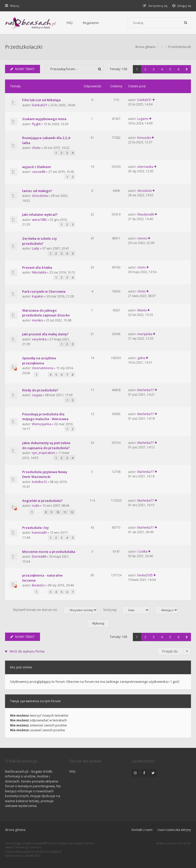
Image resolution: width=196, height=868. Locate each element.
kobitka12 (39, 482)
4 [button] (162, 69)
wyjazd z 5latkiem (36, 167)
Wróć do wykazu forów (27, 651)
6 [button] (179, 69)
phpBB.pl (56, 851)
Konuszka (144, 138)
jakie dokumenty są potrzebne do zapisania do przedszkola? (46, 445)
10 (58, 512)
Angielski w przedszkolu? (42, 501)
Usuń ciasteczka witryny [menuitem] (174, 830)
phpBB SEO (32, 856)
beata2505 (145, 575)
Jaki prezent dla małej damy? (45, 334)
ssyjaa (37, 395)
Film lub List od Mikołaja (41, 100)
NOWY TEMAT (23, 69)
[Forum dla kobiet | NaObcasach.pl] (31, 23)
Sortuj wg (126, 610)
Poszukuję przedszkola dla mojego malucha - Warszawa (45, 417)
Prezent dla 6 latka (37, 267)
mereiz (142, 238)
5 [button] (170, 69)
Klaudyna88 (146, 214)
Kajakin (38, 296)
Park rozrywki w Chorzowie (44, 291)
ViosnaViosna (43, 368)
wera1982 (39, 220)
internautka (145, 167)
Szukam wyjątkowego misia (44, 119)
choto (36, 148)
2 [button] (145, 69)
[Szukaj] (186, 23)
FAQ (70, 23)
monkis (37, 320)
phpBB (41, 843)
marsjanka (145, 334)
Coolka (142, 551)
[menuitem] (182, 6)
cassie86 (39, 172)
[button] (187, 69)
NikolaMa (39, 272)
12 (72, 512)
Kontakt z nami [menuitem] (142, 830)
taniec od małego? (37, 191)
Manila (142, 310)
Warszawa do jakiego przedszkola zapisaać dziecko (46, 313)
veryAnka (39, 339)
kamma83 (39, 532)
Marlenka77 (146, 390)
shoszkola (40, 196)
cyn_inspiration (44, 453)
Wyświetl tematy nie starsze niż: (55, 610)
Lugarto (143, 119)
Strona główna (15, 830)
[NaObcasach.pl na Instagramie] (135, 773)
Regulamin (91, 23)
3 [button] (154, 69)
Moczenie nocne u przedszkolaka (49, 552)
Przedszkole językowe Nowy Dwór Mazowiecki (45, 474)
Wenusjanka (42, 424)
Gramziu (35, 847)
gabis (141, 358)
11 (65, 512)
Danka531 (40, 105)
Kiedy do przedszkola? (40, 390)
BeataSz (38, 585)
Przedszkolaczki (24, 47)
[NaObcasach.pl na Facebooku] (144, 773)
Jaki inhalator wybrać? (40, 214)
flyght (36, 124)
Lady (36, 248)
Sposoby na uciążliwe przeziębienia (39, 361)
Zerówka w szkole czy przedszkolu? (40, 241)
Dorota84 (39, 556)
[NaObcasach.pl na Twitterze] (153, 773)
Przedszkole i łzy (35, 528)
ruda (36, 505)
